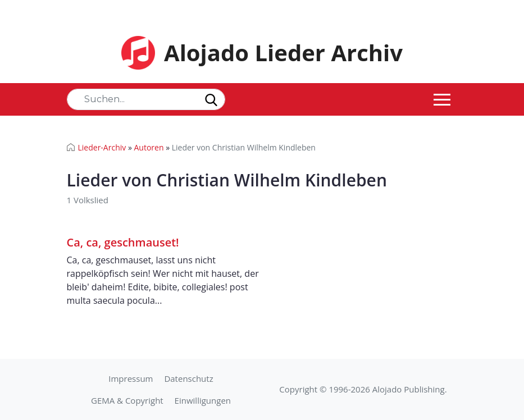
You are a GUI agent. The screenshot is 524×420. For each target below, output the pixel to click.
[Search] (146, 99)
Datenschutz (188, 378)
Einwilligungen (203, 400)
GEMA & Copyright (127, 400)
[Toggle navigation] (442, 99)
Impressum (131, 378)
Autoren (149, 147)
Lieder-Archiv (102, 147)
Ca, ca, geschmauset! (123, 242)
